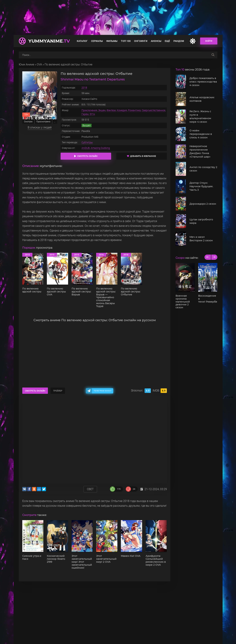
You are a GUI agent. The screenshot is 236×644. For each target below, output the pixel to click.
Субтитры (87, 142)
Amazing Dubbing (100, 148)
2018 (84, 88)
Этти (92, 114)
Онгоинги (141, 41)
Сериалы (97, 41)
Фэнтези (111, 110)
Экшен (102, 110)
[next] (214, 257)
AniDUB (86, 148)
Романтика (134, 110)
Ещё (167, 41)
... (55, 122)
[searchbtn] (213, 55)
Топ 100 (126, 41)
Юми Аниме (26, 64)
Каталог (82, 41)
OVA (39, 64)
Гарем (85, 114)
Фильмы (112, 41)
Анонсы (156, 41)
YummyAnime (49, 41)
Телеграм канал (103, 391)
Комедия (122, 110)
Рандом (179, 41)
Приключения (89, 110)
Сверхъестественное (154, 110)
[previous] (208, 257)
